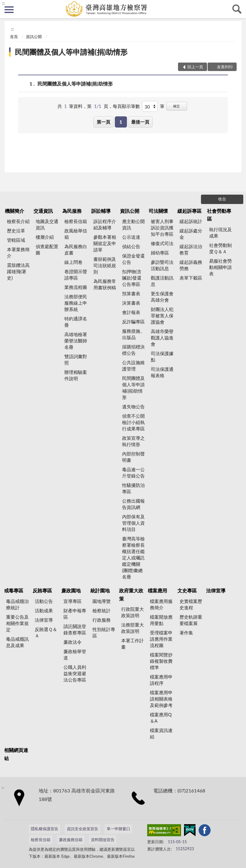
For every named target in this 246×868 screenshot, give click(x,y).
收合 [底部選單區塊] (222, 199)
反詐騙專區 (133, 322)
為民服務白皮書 (76, 249)
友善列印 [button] (225, 67)
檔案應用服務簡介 (161, 604)
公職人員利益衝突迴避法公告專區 (75, 673)
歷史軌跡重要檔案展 (191, 620)
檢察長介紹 (18, 221)
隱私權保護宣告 (45, 829)
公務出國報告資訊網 (133, 504)
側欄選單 (9, 10)
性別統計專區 (104, 632)
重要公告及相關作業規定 (17, 623)
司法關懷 (158, 211)
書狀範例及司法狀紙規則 (105, 265)
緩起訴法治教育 (191, 249)
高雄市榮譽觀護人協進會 (162, 338)
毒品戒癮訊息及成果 (17, 642)
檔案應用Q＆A (161, 718)
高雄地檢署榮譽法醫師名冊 (76, 341)
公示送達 (131, 237)
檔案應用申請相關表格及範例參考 (161, 699)
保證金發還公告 (133, 259)
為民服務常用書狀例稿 (105, 284)
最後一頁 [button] (140, 122)
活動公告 (44, 601)
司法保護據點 (162, 356)
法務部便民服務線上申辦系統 (76, 303)
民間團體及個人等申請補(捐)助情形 (71, 52)
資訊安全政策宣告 (83, 829)
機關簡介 (15, 211)
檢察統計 (102, 611)
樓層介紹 (45, 237)
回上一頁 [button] (195, 67)
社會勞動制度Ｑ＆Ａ (220, 248)
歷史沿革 (16, 231)
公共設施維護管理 (133, 366)
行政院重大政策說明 (133, 612)
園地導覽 (102, 601)
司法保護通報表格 (162, 372)
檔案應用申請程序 (161, 680)
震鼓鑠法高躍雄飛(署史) (18, 271)
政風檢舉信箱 (76, 234)
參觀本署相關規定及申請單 (105, 243)
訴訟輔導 (101, 211)
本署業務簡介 (18, 253)
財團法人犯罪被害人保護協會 (162, 316)
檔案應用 (157, 590)
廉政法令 (73, 642)
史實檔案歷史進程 (191, 604)
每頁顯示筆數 (126, 106)
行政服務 (102, 620)
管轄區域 (16, 240)
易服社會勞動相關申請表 (220, 267)
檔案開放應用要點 (161, 620)
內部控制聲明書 (133, 457)
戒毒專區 (14, 590)
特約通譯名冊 (76, 322)
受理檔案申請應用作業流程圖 (161, 639)
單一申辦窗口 (118, 829)
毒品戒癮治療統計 (17, 604)
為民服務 (72, 211)
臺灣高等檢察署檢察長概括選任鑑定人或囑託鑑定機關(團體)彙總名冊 (133, 558)
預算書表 (131, 293)
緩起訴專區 (189, 211)
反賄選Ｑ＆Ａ (46, 632)
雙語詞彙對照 (76, 360)
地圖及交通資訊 (47, 224)
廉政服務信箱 (71, 840)
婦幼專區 (160, 253)
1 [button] (121, 122)
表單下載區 (191, 278)
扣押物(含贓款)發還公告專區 (132, 278)
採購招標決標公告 (133, 350)
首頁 (14, 37)
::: (3, 3)
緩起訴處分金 (191, 234)
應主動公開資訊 (133, 224)
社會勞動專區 (219, 215)
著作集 (186, 633)
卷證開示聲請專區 (76, 275)
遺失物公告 (133, 406)
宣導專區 (73, 601)
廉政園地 (71, 590)
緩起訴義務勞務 (191, 265)
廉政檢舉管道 (75, 654)
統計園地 (100, 590)
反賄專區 (42, 590)
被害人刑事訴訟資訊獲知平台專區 (162, 228)
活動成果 (44, 611)
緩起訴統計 (191, 221)
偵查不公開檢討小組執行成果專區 (133, 422)
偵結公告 (131, 246)
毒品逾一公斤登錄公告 (133, 473)
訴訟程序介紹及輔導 (105, 224)
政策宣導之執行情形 (133, 441)
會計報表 (131, 312)
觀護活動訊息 (162, 281)
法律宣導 (44, 620)
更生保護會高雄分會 (162, 297)
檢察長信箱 (76, 221)
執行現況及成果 (220, 233)
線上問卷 (73, 262)
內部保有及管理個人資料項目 (133, 523)
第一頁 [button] (104, 122)
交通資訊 (43, 211)
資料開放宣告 (103, 840)
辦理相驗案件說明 (76, 375)
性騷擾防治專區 (133, 488)
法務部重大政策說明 (133, 628)
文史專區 (187, 590)
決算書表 (131, 303)
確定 (176, 106)
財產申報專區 (75, 614)
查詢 (237, 9)
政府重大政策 (131, 594)
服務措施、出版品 (133, 334)
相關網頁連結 (16, 754)
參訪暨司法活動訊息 (162, 265)
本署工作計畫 (133, 644)
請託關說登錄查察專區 (75, 629)
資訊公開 (34, 37)
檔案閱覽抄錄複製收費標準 (161, 661)
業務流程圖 (76, 287)
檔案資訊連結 (161, 733)
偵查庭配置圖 (47, 249)
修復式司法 (162, 243)
